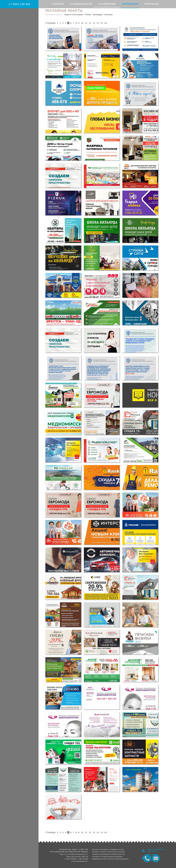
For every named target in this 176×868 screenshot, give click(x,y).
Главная (58, 4)
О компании (107, 4)
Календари (98, 15)
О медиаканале (81, 4)
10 (82, 23)
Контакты (151, 4)
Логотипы (108, 15)
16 (105, 23)
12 (90, 23)
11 (86, 23)
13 (94, 23)
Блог (96, 7)
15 (102, 23)
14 (98, 23)
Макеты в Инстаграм (74, 15)
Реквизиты (116, 7)
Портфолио (130, 4)
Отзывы (101, 7)
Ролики (88, 15)
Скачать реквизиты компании (156, 850)
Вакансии (108, 7)
